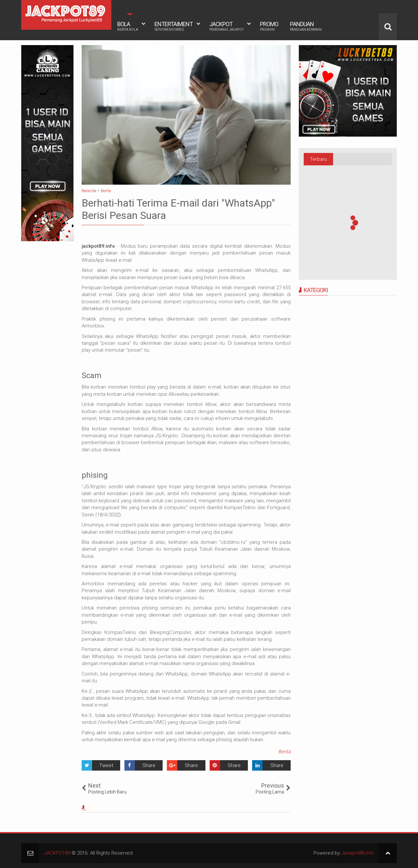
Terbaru (318, 159)
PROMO (269, 26)
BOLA (128, 26)
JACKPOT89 (57, 853)
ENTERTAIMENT (174, 26)
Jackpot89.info (358, 853)
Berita (284, 752)
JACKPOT (226, 26)
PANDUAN (306, 26)
